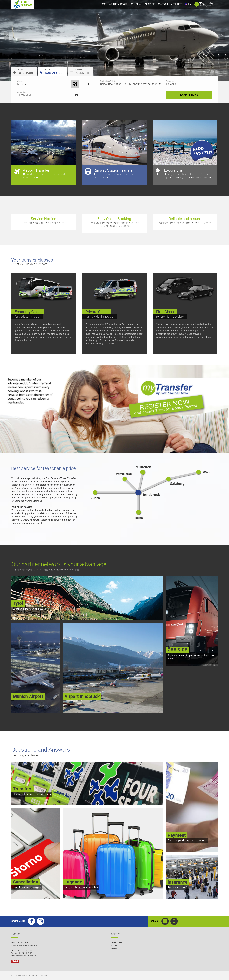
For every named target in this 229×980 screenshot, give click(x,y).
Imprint (114, 946)
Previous (7, 36)
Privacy (114, 949)
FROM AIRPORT (52, 72)
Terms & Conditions (119, 943)
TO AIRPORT (23, 72)
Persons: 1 (172, 84)
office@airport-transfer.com (26, 956)
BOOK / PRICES (189, 95)
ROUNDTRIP (80, 72)
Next (222, 36)
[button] (223, 974)
